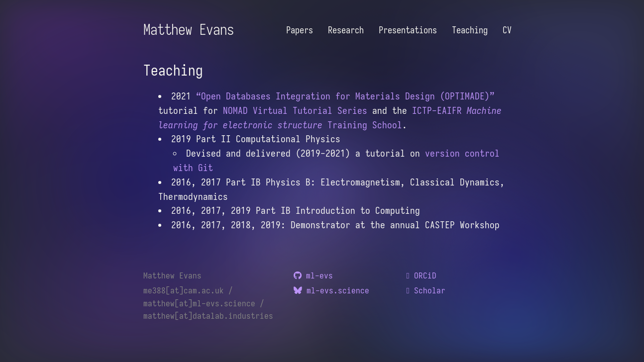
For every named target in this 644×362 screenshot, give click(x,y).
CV (507, 30)
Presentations (408, 30)
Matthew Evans (189, 30)
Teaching (470, 30)
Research (346, 30)
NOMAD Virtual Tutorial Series (295, 110)
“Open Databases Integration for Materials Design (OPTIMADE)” (345, 96)
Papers (300, 30)
